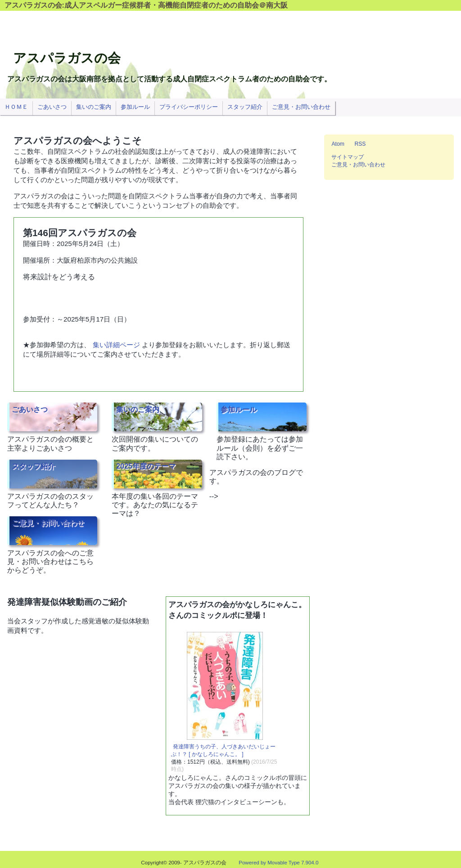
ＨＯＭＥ (16, 107)
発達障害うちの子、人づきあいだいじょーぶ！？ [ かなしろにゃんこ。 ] (223, 750)
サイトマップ (348, 157)
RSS (360, 144)
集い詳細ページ (116, 345)
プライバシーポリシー (189, 107)
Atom (338, 144)
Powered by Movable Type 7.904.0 (278, 863)
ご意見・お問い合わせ (48, 523)
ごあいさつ (30, 409)
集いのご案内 (138, 409)
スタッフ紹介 (33, 466)
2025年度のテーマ (146, 466)
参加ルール (239, 409)
